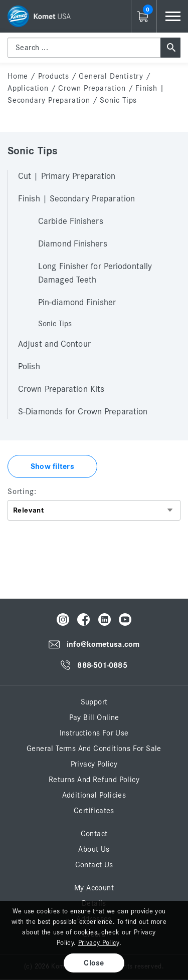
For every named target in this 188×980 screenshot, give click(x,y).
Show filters (52, 466)
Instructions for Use (94, 733)
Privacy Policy (94, 764)
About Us (94, 849)
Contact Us (94, 865)
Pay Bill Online (94, 717)
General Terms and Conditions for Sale (94, 749)
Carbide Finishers (71, 221)
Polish (29, 367)
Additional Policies (94, 795)
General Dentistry (111, 76)
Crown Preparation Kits (61, 389)
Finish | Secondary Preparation (76, 199)
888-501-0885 (102, 665)
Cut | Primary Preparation (67, 176)
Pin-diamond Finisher (77, 303)
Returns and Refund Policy (94, 780)
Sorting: (22, 492)
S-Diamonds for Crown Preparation (83, 412)
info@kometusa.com (103, 645)
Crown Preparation (92, 88)
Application (28, 88)
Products (54, 76)
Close (94, 963)
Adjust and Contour (54, 344)
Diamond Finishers (73, 244)
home (18, 76)
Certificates (94, 811)
